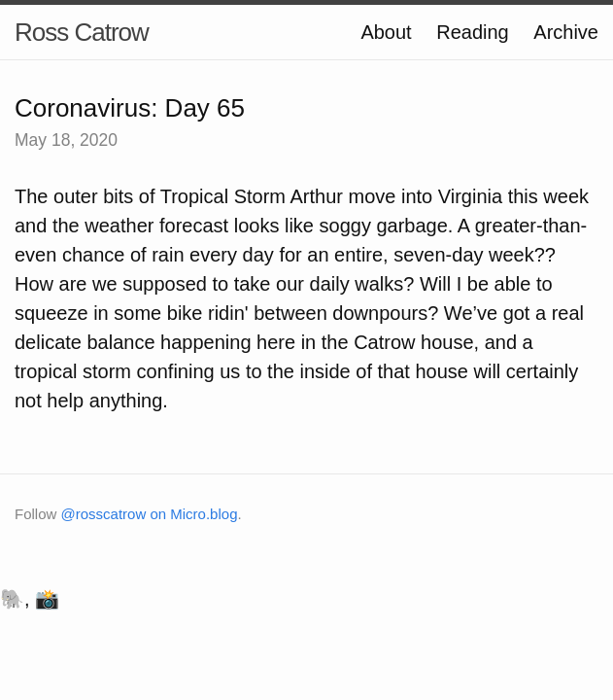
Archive (566, 32)
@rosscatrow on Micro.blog (150, 514)
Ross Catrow (82, 32)
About (386, 32)
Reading (473, 32)
